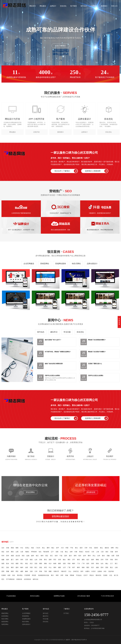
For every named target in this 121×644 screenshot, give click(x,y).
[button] (119, 37)
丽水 (103, 556)
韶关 (88, 563)
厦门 (12, 560)
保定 (3, 552)
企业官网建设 (29, 264)
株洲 (55, 563)
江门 (111, 563)
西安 (17, 571)
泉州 (17, 560)
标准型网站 (5, 616)
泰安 (78, 560)
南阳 (17, 563)
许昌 (12, 563)
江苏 (102, 552)
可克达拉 (79, 575)
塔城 (67, 575)
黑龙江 (81, 552)
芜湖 (118, 556)
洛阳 (3, 563)
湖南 (45, 563)
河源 (31, 567)
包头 (40, 552)
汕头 (102, 563)
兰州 (36, 571)
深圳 (93, 563)
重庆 (88, 567)
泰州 (42, 556)
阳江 (36, 567)
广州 (83, 563)
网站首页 (33, 6)
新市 (82, 571)
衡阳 (60, 563)
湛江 (116, 563)
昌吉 (14, 575)
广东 (78, 563)
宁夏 (45, 571)
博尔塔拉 (20, 575)
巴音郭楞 (27, 575)
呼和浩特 (34, 552)
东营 (60, 560)
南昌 (31, 560)
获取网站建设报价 (60, 516)
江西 (26, 560)
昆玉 (3, 579)
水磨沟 (87, 571)
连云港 (18, 556)
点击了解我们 (60, 46)
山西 (17, 552)
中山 (50, 567)
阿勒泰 (72, 575)
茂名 (8, 567)
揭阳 (60, 567)
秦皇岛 (107, 548)
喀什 (52, 575)
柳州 (78, 567)
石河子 (86, 575)
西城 (12, 548)
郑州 (116, 560)
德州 (93, 560)
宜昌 (36, 563)
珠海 (97, 563)
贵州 (102, 567)
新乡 (8, 563)
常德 (69, 563)
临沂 (88, 560)
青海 (41, 571)
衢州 (89, 556)
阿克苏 (34, 575)
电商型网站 (5, 624)
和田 (57, 575)
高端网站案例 (60, 264)
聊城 (97, 560)
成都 (97, 567)
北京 (3, 548)
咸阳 (22, 571)
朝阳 (17, 548)
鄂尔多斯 (46, 552)
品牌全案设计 (92, 264)
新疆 (50, 571)
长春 (76, 552)
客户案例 (73, 6)
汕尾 (26, 567)
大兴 (62, 548)
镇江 (37, 556)
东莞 (45, 567)
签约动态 (84, 6)
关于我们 (66, 613)
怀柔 (67, 548)
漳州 (22, 560)
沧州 (8, 552)
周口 (22, 563)
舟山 (94, 556)
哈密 (9, 575)
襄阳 (41, 563)
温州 (66, 556)
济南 (41, 560)
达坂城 (100, 571)
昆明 (3, 571)
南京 (107, 552)
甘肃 (31, 571)
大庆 (93, 552)
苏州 (8, 556)
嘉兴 (70, 556)
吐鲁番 (4, 575)
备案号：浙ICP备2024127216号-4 (76, 640)
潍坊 (69, 560)
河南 (111, 560)
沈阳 (57, 552)
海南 (83, 567)
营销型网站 (45, 264)
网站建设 (43, 6)
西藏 (8, 571)
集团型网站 (5, 622)
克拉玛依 (111, 571)
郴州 (74, 563)
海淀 (33, 548)
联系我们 (104, 6)
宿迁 (47, 556)
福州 (8, 560)
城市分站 (36, 579)
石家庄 (96, 548)
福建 (3, 560)
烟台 (64, 560)
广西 (69, 567)
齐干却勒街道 (10, 579)
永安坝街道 (27, 579)
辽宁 (52, 552)
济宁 (74, 560)
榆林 (26, 571)
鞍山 (66, 552)
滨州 (102, 560)
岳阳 (64, 563)
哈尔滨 (87, 552)
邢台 (117, 548)
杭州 (56, 556)
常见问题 (67, 332)
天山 (70, 571)
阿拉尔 (92, 575)
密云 (76, 548)
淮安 (23, 556)
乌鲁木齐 (56, 571)
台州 (99, 556)
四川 (93, 567)
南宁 (74, 567)
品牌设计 (53, 6)
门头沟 (38, 548)
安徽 (108, 556)
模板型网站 (5, 613)
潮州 (55, 567)
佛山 (107, 563)
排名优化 (63, 6)
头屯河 (93, 571)
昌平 (58, 548)
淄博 (50, 560)
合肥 (113, 556)
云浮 (64, 567)
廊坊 (12, 552)
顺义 (53, 548)
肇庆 (12, 567)
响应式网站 (76, 264)
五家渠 (105, 575)
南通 (12, 556)
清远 (41, 567)
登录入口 (114, 6)
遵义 (111, 567)
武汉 (31, 563)
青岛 (45, 560)
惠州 (17, 567)
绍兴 (80, 556)
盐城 (28, 556)
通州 (48, 548)
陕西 (12, 571)
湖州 (75, 556)
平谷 (72, 548)
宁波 (61, 556)
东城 (8, 548)
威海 (83, 560)
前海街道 (19, 579)
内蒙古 (27, 552)
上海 (97, 552)
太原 (22, 552)
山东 (36, 560)
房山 (43, 548)
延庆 (81, 548)
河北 (91, 548)
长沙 (50, 563)
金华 (85, 556)
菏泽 (107, 560)
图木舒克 (98, 575)
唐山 (101, 548)
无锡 (112, 552)
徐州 (116, 552)
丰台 (22, 548)
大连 (62, 552)
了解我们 (94, 6)
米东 (105, 571)
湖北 (26, 563)
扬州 (33, 556)
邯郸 (112, 548)
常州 (3, 556)
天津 (86, 548)
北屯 (111, 575)
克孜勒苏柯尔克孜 (44, 575)
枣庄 (55, 560)
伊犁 (62, 575)
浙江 (51, 556)
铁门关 (116, 575)
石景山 (27, 548)
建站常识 (54, 332)
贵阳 (107, 567)
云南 (116, 567)
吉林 (71, 552)
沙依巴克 (76, 571)
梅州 (22, 567)
